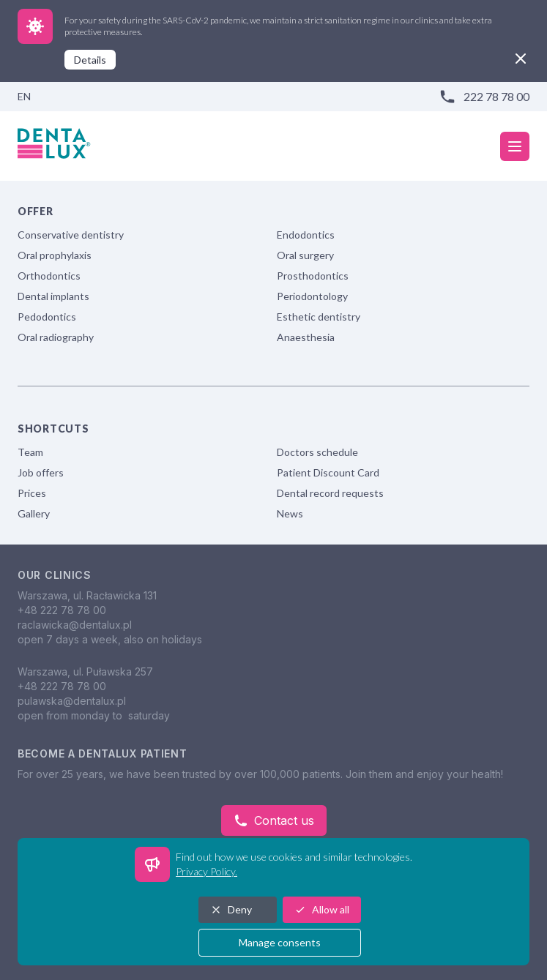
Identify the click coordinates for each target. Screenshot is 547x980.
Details (90, 60)
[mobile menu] (515, 146)
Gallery (34, 513)
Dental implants (53, 296)
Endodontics (306, 235)
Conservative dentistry (71, 235)
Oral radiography (56, 337)
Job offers (41, 472)
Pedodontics (47, 317)
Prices (32, 493)
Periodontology (312, 296)
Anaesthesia (306, 337)
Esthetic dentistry (319, 317)
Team (30, 452)
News (290, 513)
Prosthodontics (313, 276)
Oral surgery (305, 255)
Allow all (322, 909)
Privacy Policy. (206, 871)
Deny (231, 909)
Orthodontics (49, 276)
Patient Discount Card (328, 472)
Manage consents (280, 942)
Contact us (274, 820)
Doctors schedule (317, 452)
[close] (521, 59)
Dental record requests (330, 493)
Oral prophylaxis (55, 255)
